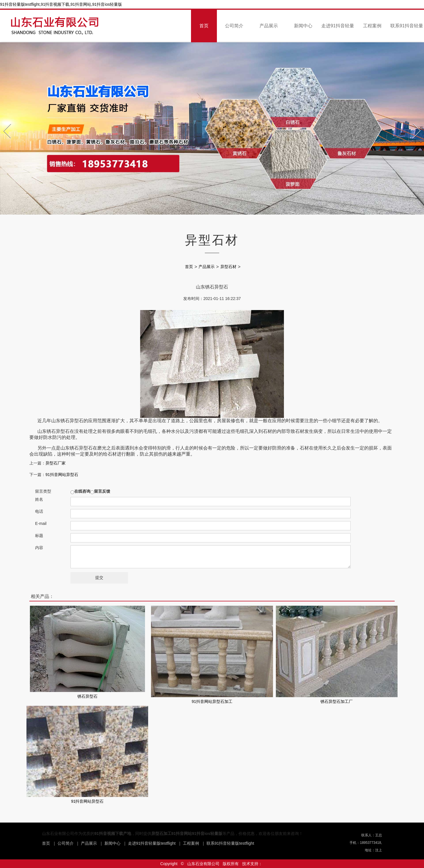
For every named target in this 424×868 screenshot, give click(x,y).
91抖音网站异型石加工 (212, 701)
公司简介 (234, 26)
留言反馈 (102, 491)
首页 (204, 26)
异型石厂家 (56, 463)
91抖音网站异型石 (62, 475)
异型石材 (228, 267)
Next (414, 122)
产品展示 (269, 26)
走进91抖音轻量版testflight (152, 843)
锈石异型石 (87, 696)
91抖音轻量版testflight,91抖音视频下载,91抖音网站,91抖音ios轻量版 (61, 4)
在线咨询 (82, 491)
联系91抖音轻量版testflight (230, 843)
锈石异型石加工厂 (337, 701)
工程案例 (372, 26)
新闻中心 (303, 26)
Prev (4, 122)
